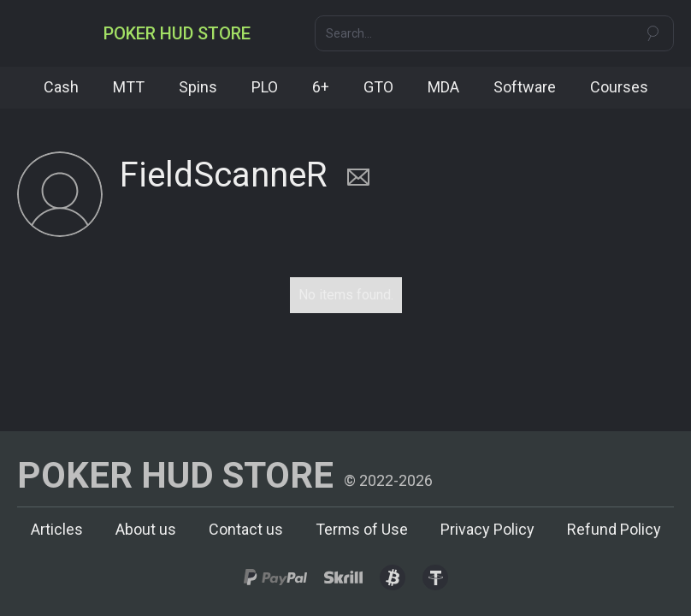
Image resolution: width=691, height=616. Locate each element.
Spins (198, 87)
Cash (61, 87)
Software (525, 87)
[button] (32, 33)
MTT (129, 87)
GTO (378, 87)
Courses (619, 87)
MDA (443, 87)
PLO (265, 87)
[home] (177, 33)
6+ (321, 87)
